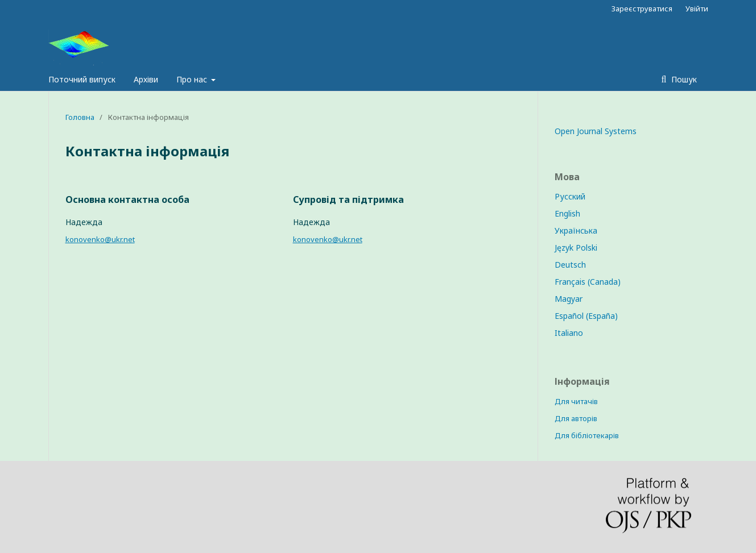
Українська (576, 230)
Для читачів (576, 401)
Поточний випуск (82, 79)
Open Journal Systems (596, 131)
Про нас (193, 79)
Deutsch (570, 265)
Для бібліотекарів (587, 435)
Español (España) (586, 316)
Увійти (697, 9)
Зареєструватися (642, 9)
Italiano (569, 333)
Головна (80, 117)
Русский (570, 196)
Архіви (146, 79)
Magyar (569, 299)
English (567, 213)
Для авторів (576, 418)
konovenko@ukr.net (100, 239)
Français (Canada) (588, 282)
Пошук (683, 79)
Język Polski (576, 248)
